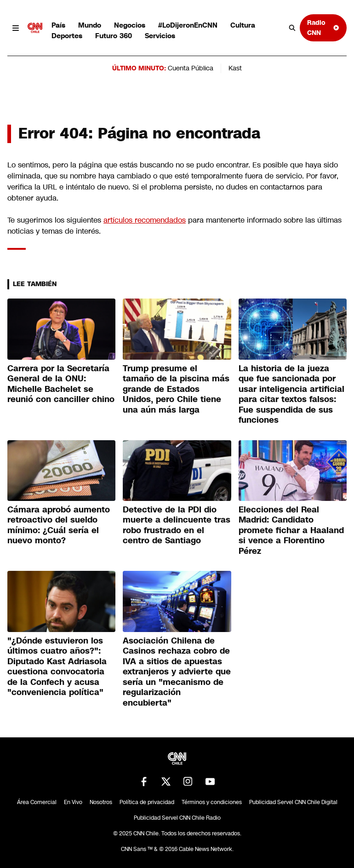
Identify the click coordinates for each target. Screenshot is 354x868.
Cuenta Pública (191, 68)
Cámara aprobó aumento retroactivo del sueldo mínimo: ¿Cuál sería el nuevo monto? (59, 525)
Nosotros (101, 802)
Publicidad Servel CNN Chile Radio (177, 818)
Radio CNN (323, 27)
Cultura (243, 25)
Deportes (67, 36)
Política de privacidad (147, 802)
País (58, 25)
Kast (235, 68)
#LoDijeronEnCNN (188, 25)
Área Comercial (37, 802)
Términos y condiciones (212, 802)
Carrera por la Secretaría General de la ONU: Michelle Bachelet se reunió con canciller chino (61, 384)
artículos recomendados (145, 220)
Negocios (130, 25)
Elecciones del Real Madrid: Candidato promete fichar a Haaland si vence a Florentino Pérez (291, 530)
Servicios (160, 36)
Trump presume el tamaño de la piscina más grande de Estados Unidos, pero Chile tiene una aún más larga (176, 389)
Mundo (90, 25)
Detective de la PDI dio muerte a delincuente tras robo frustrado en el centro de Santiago (177, 525)
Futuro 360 (114, 36)
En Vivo (73, 802)
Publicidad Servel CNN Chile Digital (293, 802)
